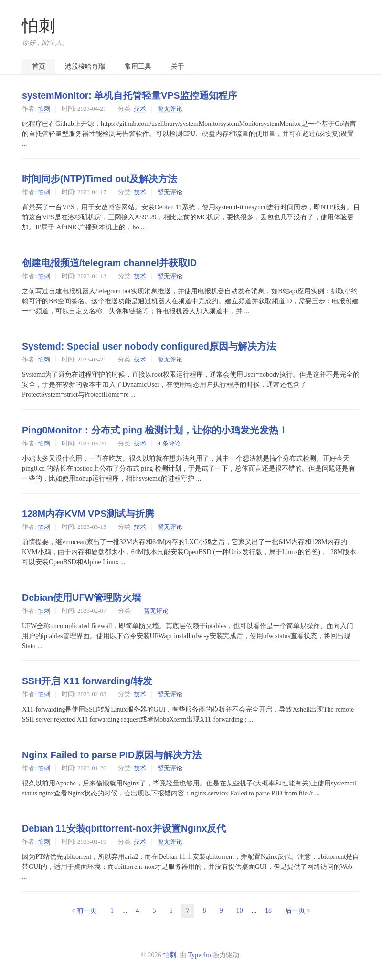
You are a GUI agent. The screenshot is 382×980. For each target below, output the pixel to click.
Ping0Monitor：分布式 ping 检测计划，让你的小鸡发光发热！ (155, 430)
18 (268, 911)
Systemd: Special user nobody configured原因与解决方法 (149, 346)
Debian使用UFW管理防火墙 (82, 598)
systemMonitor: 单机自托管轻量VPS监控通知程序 (130, 95)
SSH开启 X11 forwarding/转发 (87, 681)
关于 (178, 67)
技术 (140, 108)
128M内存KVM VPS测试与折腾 (88, 514)
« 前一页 (85, 911)
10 (240, 911)
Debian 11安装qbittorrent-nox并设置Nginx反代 (124, 828)
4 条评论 (169, 443)
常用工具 (138, 67)
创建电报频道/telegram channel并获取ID (109, 263)
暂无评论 (170, 108)
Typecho (200, 955)
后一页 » (298, 911)
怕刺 (39, 26)
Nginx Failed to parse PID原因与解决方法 (112, 755)
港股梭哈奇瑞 (85, 67)
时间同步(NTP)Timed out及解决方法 (100, 179)
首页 (39, 67)
